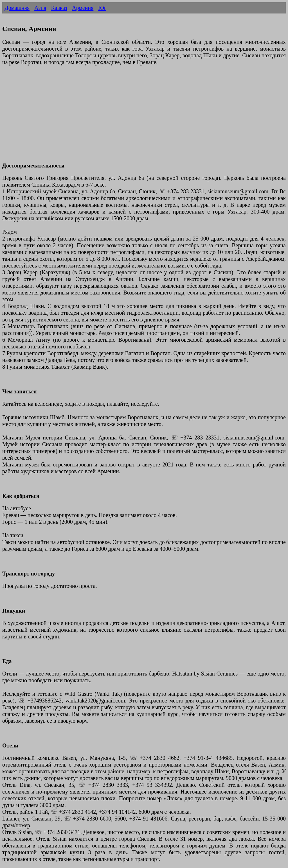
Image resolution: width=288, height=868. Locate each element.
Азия (40, 8)
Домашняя (17, 8)
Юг (102, 8)
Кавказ (59, 8)
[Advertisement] (144, 117)
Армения (83, 8)
